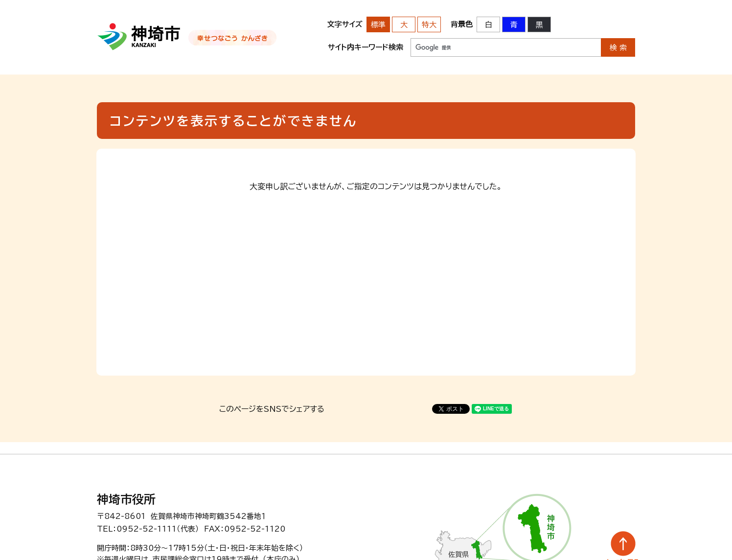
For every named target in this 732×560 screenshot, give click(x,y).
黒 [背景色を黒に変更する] (539, 25)
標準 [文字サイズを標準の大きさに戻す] (378, 25)
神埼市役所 (126, 499)
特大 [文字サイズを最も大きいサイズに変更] (429, 25)
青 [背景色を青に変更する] (514, 25)
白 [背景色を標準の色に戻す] (489, 25)
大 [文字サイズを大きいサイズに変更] (404, 25)
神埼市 (139, 37)
